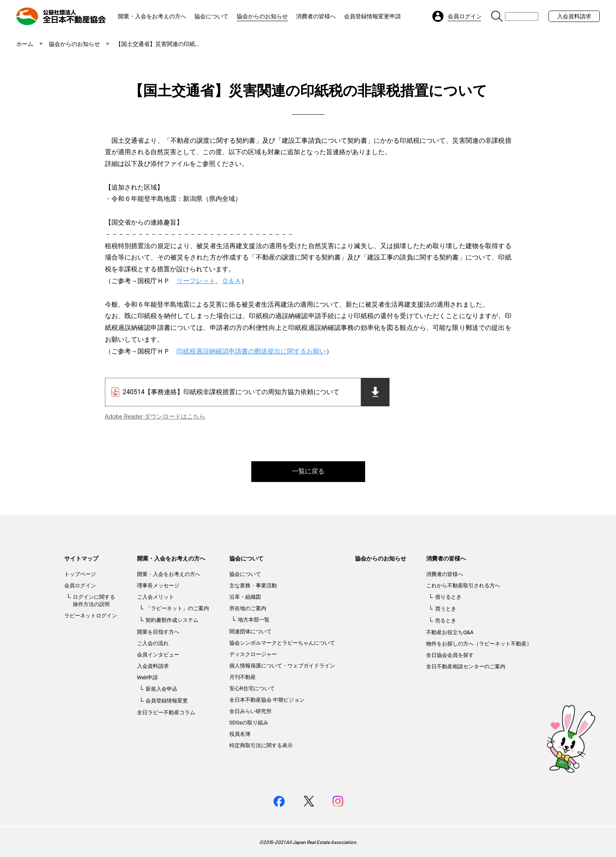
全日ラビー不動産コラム (166, 712)
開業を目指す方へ (158, 632)
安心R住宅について (252, 688)
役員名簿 (240, 734)
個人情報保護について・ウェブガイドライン (282, 666)
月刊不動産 (243, 677)
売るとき (446, 620)
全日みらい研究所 (250, 711)
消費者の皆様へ (316, 16)
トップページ (80, 574)
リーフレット (196, 281)
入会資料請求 (574, 16)
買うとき (446, 609)
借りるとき (448, 597)
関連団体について (250, 631)
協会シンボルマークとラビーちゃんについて (282, 643)
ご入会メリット (156, 597)
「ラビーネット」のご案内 (177, 608)
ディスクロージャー (253, 654)
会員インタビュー (158, 655)
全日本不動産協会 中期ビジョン (267, 700)
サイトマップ (81, 558)
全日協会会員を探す (450, 655)
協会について (211, 16)
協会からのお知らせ (262, 16)
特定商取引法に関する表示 (261, 745)
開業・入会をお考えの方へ (152, 16)
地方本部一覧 (254, 620)
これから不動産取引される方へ (463, 586)
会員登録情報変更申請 (372, 16)
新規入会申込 (161, 689)
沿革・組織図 (245, 597)
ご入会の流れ (153, 643)
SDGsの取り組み (249, 723)
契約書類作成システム (172, 620)
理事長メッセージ (158, 586)
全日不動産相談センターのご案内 (466, 666)
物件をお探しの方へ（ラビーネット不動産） (479, 644)
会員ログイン (80, 586)
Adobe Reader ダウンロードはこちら (155, 417)
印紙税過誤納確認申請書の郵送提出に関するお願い (251, 351)
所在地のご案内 (248, 608)
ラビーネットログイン (91, 616)
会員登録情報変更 (167, 701)
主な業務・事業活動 (253, 586)
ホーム (25, 44)
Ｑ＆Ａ (232, 281)
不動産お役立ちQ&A (450, 632)
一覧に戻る (308, 471)
